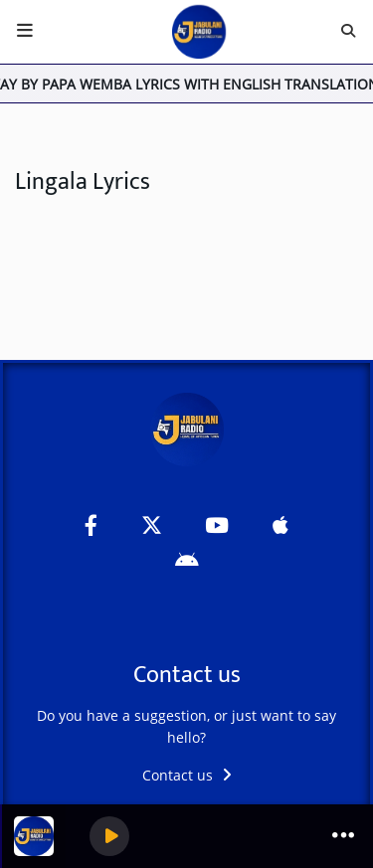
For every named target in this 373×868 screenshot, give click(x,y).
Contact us (187, 775)
